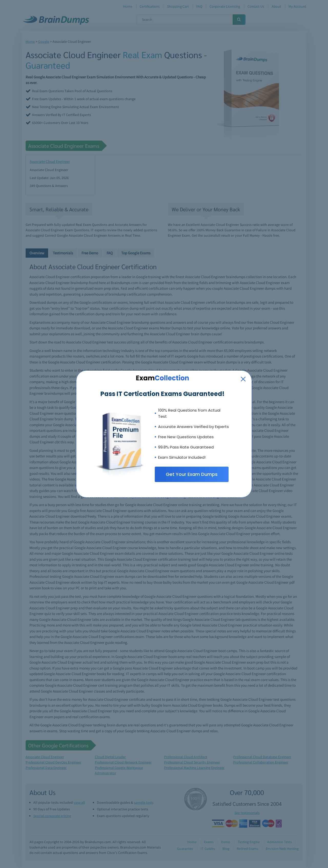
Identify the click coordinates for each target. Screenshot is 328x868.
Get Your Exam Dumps (192, 474)
